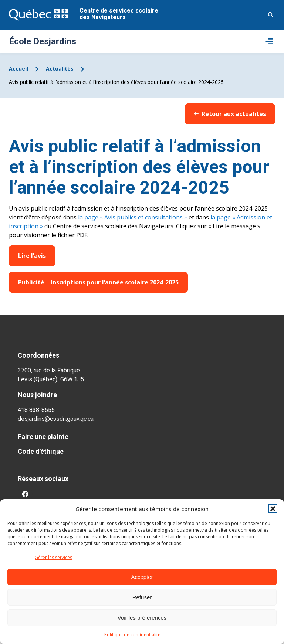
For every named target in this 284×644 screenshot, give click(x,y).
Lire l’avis (32, 256)
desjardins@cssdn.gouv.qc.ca (56, 419)
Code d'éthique (41, 451)
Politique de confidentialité (132, 635)
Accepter (142, 577)
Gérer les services (53, 557)
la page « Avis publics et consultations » (132, 217)
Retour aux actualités (230, 114)
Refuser (142, 597)
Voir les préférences (142, 618)
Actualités (60, 69)
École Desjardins (43, 41)
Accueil (18, 69)
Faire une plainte (43, 437)
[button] (273, 509)
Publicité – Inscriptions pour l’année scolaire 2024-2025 (98, 282)
